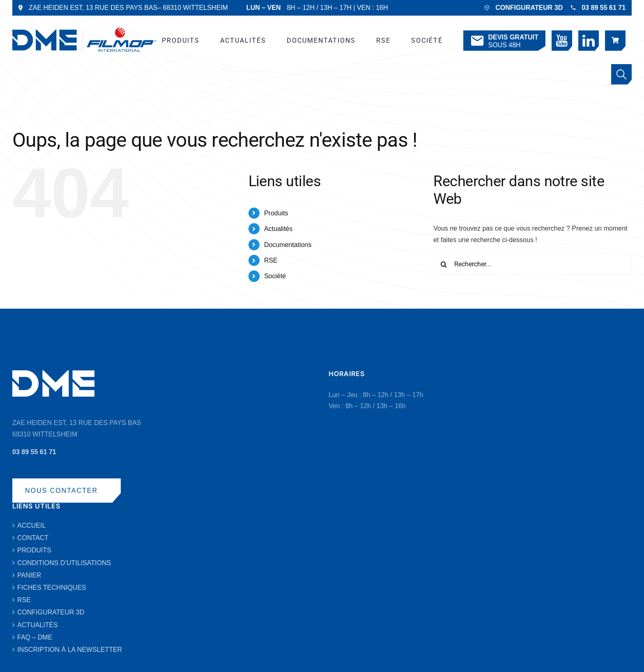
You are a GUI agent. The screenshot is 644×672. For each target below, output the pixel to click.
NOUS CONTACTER (61, 491)
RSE (271, 260)
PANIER (29, 575)
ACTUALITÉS (38, 625)
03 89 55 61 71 (604, 8)
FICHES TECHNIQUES (52, 588)
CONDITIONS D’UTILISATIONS (64, 563)
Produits (276, 213)
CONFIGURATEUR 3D (529, 8)
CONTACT (33, 538)
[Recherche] (444, 264)
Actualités (278, 229)
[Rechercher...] (532, 264)
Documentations (288, 245)
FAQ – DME (35, 637)
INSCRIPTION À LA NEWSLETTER (70, 650)
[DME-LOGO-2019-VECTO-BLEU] (84, 31)
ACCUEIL (31, 525)
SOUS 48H (504, 41)
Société (275, 276)
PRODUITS (34, 550)
